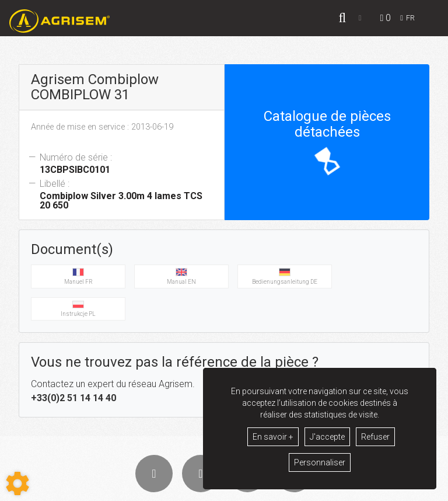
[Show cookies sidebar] (17, 483)
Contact (318, 490)
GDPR (288, 490)
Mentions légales (244, 490)
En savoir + (273, 437)
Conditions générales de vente (164, 490)
